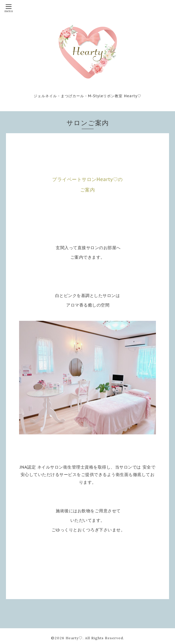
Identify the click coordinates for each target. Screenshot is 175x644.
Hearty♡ (74, 638)
